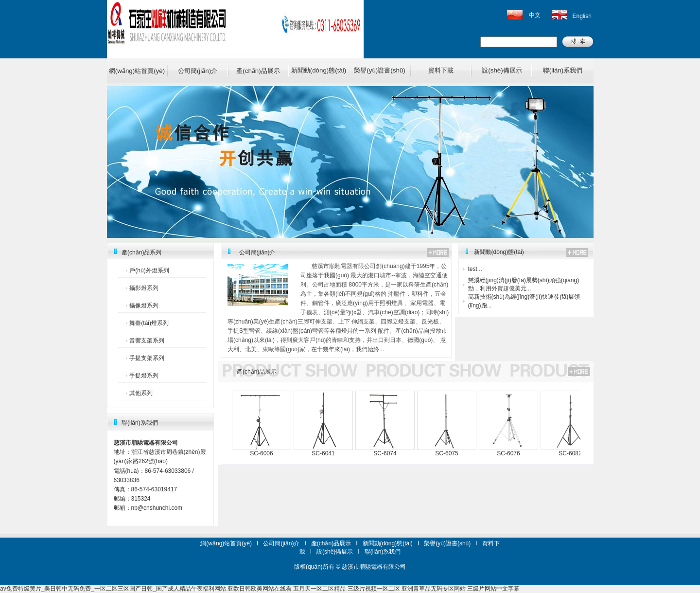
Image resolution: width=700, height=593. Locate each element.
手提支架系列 (147, 358)
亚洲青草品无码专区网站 (434, 589)
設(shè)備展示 (502, 70)
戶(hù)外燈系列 (149, 270)
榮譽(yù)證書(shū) (379, 70)
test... (475, 269)
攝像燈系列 (144, 305)
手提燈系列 (144, 376)
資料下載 (441, 70)
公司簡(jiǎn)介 (198, 71)
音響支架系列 (147, 341)
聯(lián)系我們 (563, 70)
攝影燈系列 (144, 288)
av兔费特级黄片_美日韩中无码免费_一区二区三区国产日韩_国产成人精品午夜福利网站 (113, 589)
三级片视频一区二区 (374, 589)
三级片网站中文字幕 (493, 589)
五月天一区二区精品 (319, 589)
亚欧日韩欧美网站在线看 (260, 589)
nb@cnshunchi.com (157, 508)
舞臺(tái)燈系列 (149, 323)
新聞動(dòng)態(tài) (319, 70)
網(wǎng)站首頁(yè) (137, 71)
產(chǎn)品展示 (258, 71)
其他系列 (141, 393)
